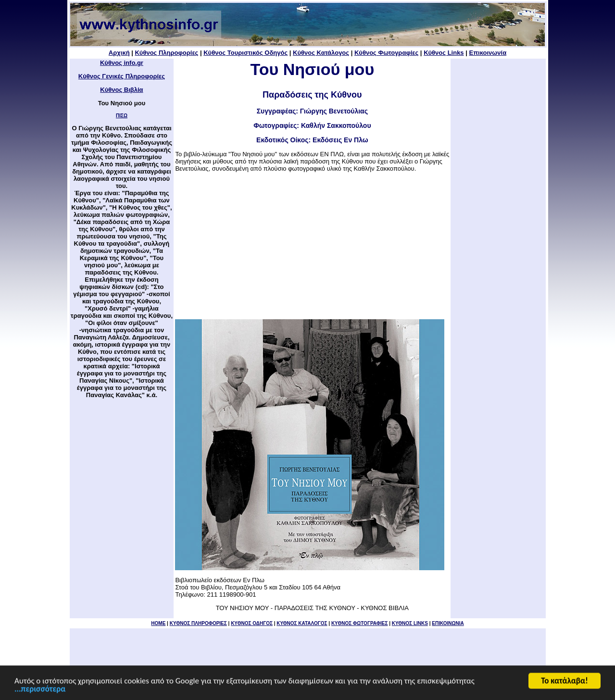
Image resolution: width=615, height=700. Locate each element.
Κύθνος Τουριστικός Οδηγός (245, 53)
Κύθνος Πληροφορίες (166, 53)
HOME (158, 623)
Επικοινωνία (488, 53)
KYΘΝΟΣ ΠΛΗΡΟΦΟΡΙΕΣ (198, 623)
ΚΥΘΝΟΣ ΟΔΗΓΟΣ (252, 623)
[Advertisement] (312, 246)
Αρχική (119, 53)
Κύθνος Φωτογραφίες (386, 53)
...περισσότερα (40, 690)
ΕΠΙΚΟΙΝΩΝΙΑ (448, 623)
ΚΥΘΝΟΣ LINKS (410, 623)
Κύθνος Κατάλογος (321, 53)
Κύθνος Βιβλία (121, 90)
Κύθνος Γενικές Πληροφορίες (122, 76)
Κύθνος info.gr (122, 63)
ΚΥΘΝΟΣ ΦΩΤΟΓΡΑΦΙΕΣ (360, 623)
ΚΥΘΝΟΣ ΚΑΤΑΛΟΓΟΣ (302, 623)
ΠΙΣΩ (122, 116)
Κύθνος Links (444, 53)
